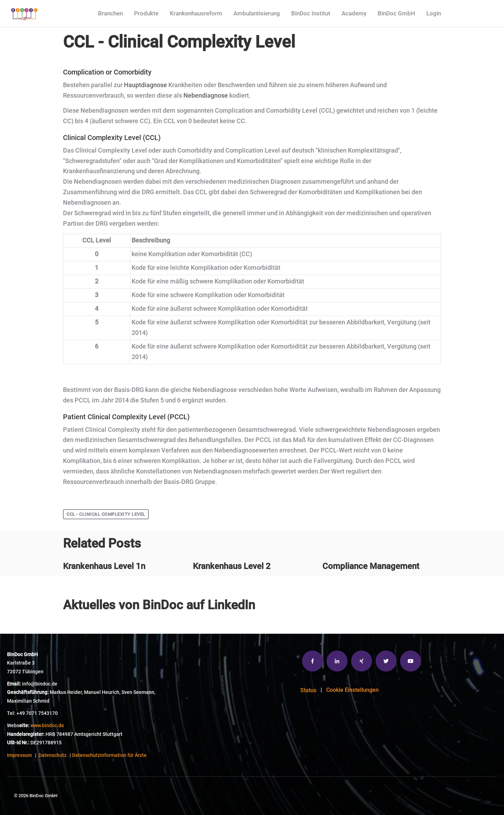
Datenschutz (52, 755)
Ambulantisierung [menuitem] (257, 13)
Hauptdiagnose (145, 85)
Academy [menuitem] (354, 13)
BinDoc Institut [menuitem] (311, 13)
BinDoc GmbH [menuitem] (396, 13)
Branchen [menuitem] (110, 13)
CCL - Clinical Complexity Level (106, 514)
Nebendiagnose (206, 96)
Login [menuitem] (434, 13)
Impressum (19, 755)
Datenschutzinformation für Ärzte (109, 755)
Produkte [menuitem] (146, 13)
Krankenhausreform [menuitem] (196, 13)
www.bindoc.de (47, 726)
